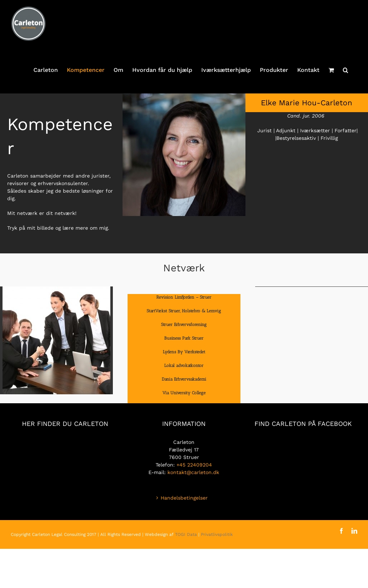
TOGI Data (186, 534)
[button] (346, 70)
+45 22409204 (194, 465)
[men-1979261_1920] (56, 289)
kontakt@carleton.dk (193, 472)
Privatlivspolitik (217, 534)
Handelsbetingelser (184, 498)
